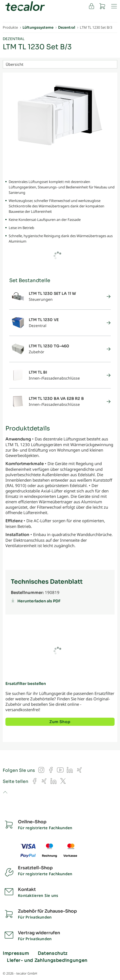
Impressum (16, 953)
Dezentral (14, 39)
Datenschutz (53, 953)
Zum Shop (60, 722)
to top (5, 793)
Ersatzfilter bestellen (26, 684)
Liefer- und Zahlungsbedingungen (47, 961)
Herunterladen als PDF (39, 601)
